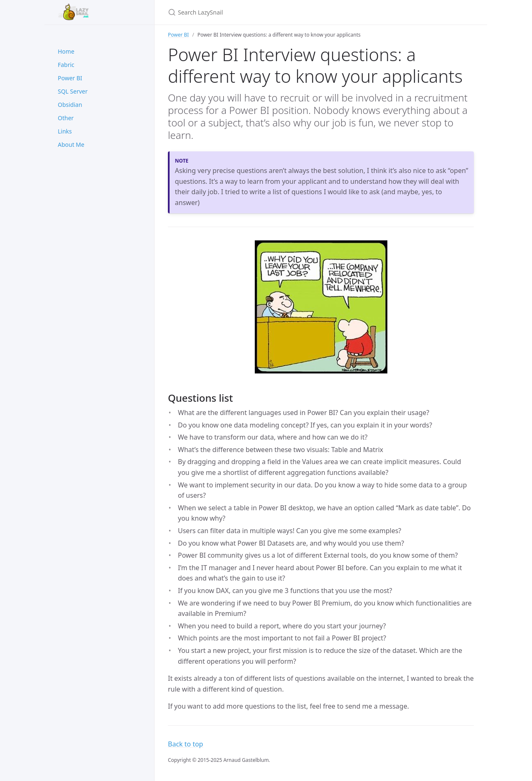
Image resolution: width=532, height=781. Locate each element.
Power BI (70, 78)
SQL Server (73, 91)
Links (65, 131)
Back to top (186, 744)
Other (66, 118)
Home (66, 51)
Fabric (66, 65)
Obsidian (70, 105)
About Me (71, 145)
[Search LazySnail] (266, 12)
